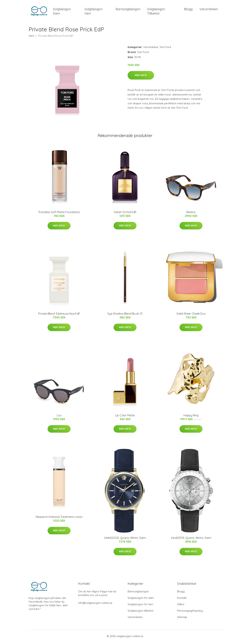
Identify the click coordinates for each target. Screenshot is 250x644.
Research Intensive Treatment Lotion (59, 519)
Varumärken (209, 10)
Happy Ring (191, 417)
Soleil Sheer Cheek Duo (191, 316)
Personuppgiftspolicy (190, 613)
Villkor (181, 606)
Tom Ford (165, 49)
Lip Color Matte (125, 417)
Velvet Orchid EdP (125, 214)
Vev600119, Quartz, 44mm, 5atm (191, 540)
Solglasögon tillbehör (141, 613)
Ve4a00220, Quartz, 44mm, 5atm (125, 540)
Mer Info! (141, 77)
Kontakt (182, 600)
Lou (59, 417)
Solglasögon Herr (93, 12)
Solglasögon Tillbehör (156, 12)
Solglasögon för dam (141, 600)
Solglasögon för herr (141, 606)
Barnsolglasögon (128, 10)
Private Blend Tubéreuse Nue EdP (59, 316)
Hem (31, 38)
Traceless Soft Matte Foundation (59, 214)
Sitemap (182, 619)
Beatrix (191, 214)
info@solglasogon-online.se (95, 605)
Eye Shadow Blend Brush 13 (125, 316)
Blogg (188, 10)
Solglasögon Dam (62, 12)
